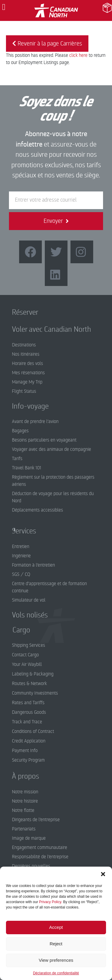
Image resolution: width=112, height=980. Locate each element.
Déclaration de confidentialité (56, 973)
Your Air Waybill (27, 664)
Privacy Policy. (51, 902)
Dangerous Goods (29, 712)
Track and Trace (27, 722)
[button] (103, 874)
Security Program (28, 760)
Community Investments (35, 693)
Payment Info (25, 751)
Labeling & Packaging (33, 674)
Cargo (17, 630)
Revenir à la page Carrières (47, 44)
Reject (56, 944)
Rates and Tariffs (28, 703)
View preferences (56, 960)
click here (78, 55)
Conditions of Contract (33, 731)
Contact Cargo (25, 655)
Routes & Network (29, 684)
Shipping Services (29, 645)
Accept (56, 927)
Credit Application (29, 741)
